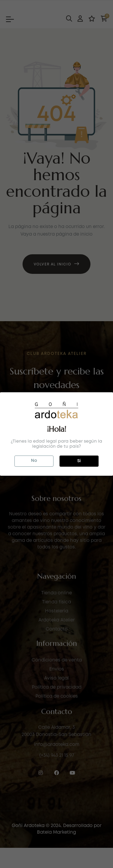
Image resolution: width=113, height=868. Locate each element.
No (34, 461)
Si (79, 461)
